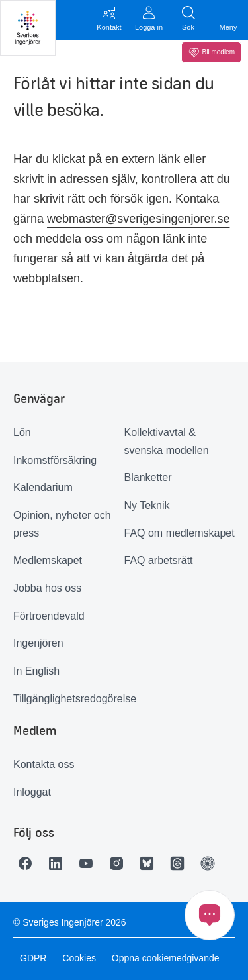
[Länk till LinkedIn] (59, 863)
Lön (22, 432)
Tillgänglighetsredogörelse (69, 699)
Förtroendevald (49, 616)
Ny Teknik (147, 505)
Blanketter (148, 477)
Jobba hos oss (47, 588)
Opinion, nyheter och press (62, 524)
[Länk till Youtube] (89, 863)
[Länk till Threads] (181, 863)
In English (36, 671)
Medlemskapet (48, 560)
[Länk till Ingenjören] (211, 863)
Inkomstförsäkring (55, 460)
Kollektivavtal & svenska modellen (167, 441)
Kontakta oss (44, 764)
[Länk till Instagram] (120, 863)
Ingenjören (38, 643)
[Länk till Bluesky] (150, 863)
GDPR (33, 958)
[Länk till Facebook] (28, 863)
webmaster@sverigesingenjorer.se (138, 219)
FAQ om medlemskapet (180, 533)
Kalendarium (43, 487)
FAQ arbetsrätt (159, 560)
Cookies (79, 958)
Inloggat (32, 792)
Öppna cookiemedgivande (166, 958)
